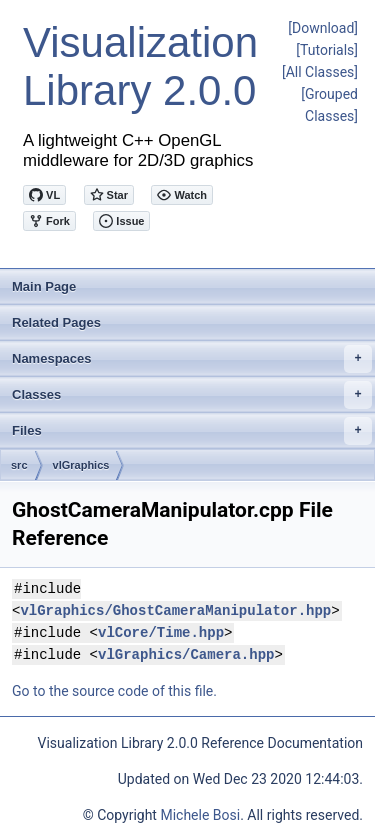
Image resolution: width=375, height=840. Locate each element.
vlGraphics (81, 465)
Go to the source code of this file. (114, 691)
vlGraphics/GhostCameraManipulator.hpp (175, 610)
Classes (192, 395)
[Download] (323, 28)
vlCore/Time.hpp (161, 632)
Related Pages (56, 322)
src (19, 465)
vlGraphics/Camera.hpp (186, 654)
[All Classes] (320, 72)
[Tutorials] (327, 50)
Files (192, 431)
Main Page (44, 286)
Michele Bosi (200, 815)
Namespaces (192, 359)
